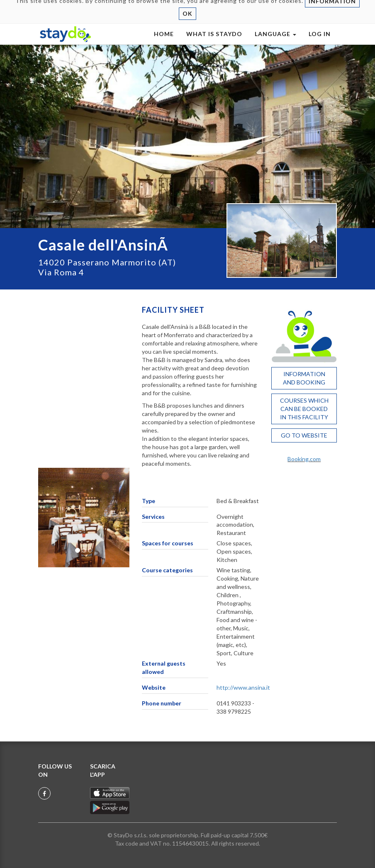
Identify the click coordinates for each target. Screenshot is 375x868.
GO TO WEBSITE (304, 435)
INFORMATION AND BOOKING (304, 378)
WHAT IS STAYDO (214, 42)
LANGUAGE (275, 42)
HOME (164, 42)
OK (187, 22)
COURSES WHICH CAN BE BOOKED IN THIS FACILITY (304, 409)
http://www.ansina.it (243, 687)
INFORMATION (332, 9)
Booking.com (304, 459)
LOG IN (320, 42)
